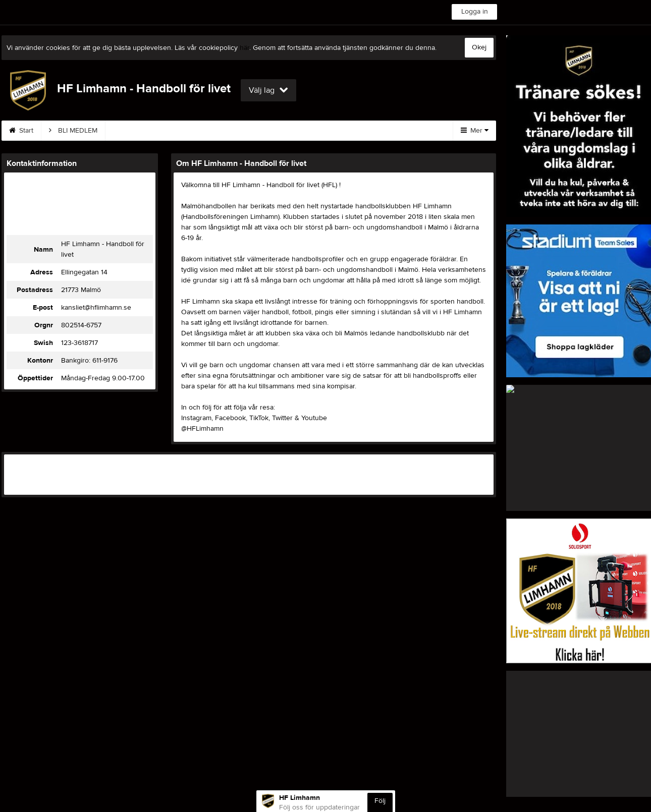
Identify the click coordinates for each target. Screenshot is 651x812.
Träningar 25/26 (142, 131)
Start (21, 131)
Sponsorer (307, 131)
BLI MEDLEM (73, 131)
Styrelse (252, 131)
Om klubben (368, 131)
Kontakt (203, 131)
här (245, 48)
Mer (475, 131)
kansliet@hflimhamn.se (96, 308)
